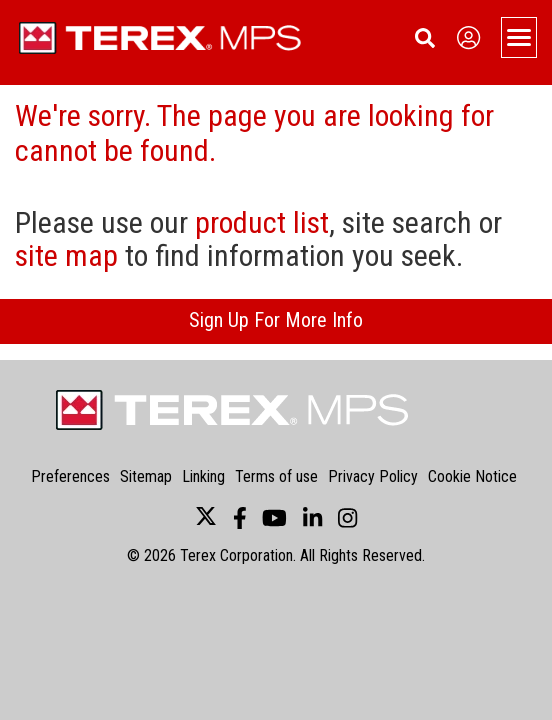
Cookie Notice (472, 476)
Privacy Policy (373, 476)
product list (262, 222)
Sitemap (146, 476)
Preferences (70, 476)
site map (66, 255)
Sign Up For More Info (276, 320)
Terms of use (276, 476)
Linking (203, 476)
